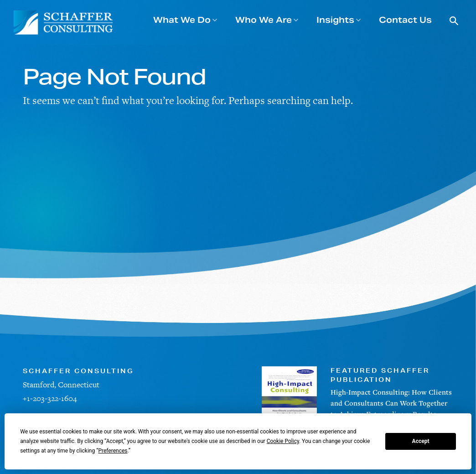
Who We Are (264, 20)
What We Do (182, 20)
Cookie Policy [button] (283, 441)
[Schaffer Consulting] (64, 23)
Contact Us (405, 20)
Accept (421, 441)
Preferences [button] (113, 451)
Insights (335, 20)
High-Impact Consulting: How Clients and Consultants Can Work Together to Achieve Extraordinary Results (391, 403)
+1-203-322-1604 (50, 398)
